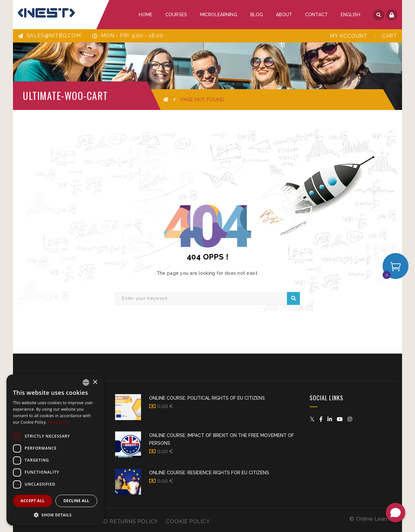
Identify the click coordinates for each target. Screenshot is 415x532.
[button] (55, 515)
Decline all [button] (77, 501)
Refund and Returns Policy (115, 521)
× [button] (95, 382)
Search (294, 298)
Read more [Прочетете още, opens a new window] (58, 422)
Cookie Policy (188, 521)
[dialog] (55, 450)
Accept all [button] (33, 501)
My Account (349, 36)
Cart (390, 36)
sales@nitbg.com (49, 36)
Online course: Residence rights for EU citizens (209, 473)
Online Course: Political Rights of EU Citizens (207, 398)
